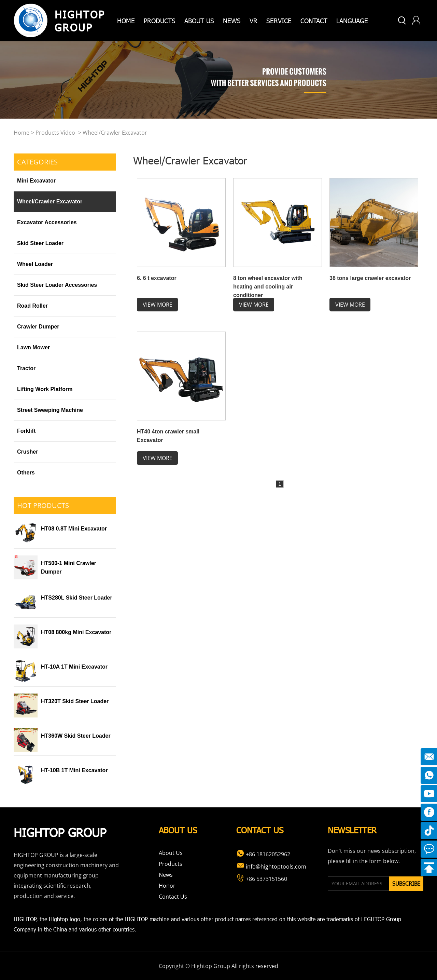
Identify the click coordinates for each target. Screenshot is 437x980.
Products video (55, 133)
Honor (167, 886)
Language (352, 20)
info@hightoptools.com (271, 867)
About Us (171, 853)
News (232, 20)
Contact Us (173, 897)
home (126, 20)
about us (199, 20)
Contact (314, 20)
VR (253, 20)
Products (171, 864)
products (160, 20)
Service (279, 20)
